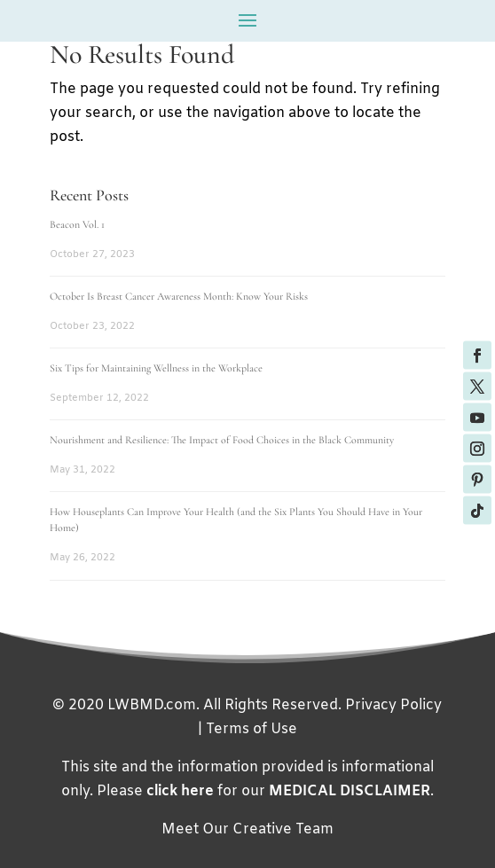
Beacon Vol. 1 (77, 224)
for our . (290, 791)
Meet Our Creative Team (247, 829)
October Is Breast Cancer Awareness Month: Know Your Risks (179, 296)
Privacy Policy (393, 705)
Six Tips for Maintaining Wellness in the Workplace (156, 368)
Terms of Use (251, 729)
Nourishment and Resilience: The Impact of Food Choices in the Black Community (222, 440)
